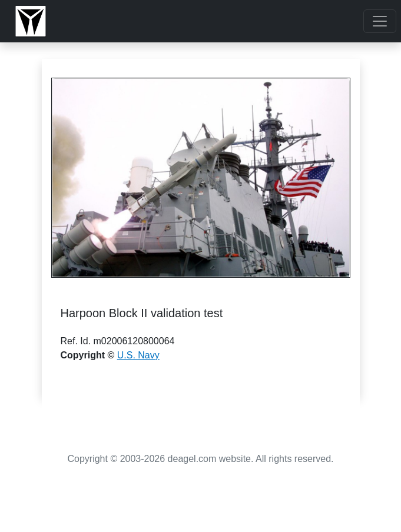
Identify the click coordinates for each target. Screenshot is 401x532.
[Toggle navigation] (380, 21)
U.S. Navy (138, 355)
